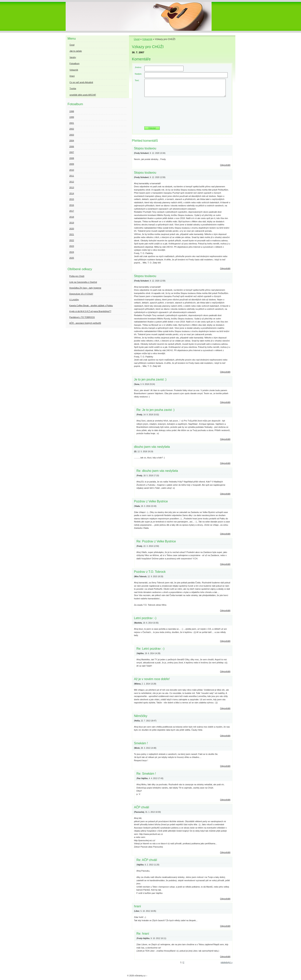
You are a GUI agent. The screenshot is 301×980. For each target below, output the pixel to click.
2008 (72, 158)
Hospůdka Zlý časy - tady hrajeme (85, 288)
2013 (72, 187)
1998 (72, 111)
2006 (72, 147)
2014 (72, 193)
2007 (72, 152)
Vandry (73, 57)
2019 (72, 223)
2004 (72, 141)
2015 (72, 199)
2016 (72, 205)
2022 (72, 240)
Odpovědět (225, 165)
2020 (72, 229)
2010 (72, 170)
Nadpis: (138, 74)
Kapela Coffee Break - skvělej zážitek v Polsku (91, 306)
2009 (72, 164)
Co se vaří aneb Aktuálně (81, 82)
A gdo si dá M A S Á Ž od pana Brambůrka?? (90, 311)
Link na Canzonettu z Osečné (83, 282)
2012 (72, 182)
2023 (72, 246)
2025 (72, 258)
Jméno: (138, 67)
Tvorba (73, 88)
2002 (72, 129)
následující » (227, 962)
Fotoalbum (74, 63)
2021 (72, 234)
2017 (72, 211)
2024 (72, 252)
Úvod (137, 39)
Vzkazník (147, 39)
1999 (72, 117)
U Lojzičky (74, 300)
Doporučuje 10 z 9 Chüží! (81, 294)
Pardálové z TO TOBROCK (82, 317)
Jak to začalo (76, 51)
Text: (137, 80)
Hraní (72, 76)
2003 (72, 135)
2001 (72, 123)
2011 (72, 176)
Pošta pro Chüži (77, 276)
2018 (72, 217)
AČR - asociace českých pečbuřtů (85, 323)
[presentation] (182, 113)
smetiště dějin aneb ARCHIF (83, 95)
